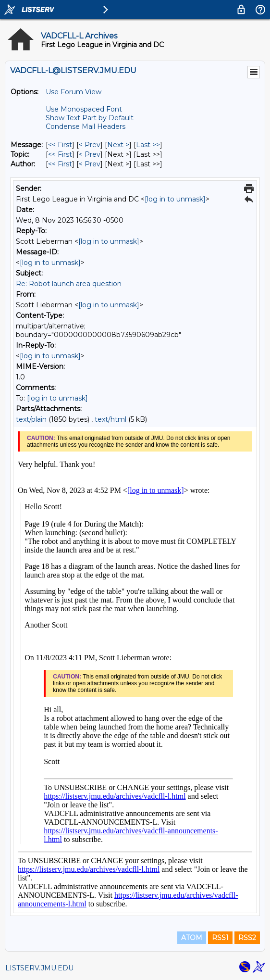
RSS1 (220, 938)
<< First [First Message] (60, 145)
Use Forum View (74, 92)
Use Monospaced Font (84, 109)
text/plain (31, 419)
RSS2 (247, 938)
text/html (110, 419)
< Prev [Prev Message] (90, 145)
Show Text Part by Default (90, 118)
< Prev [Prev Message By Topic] (90, 154)
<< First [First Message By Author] (60, 164)
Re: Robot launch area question (69, 284)
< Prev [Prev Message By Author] (90, 164)
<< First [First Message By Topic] (60, 154)
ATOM (192, 938)
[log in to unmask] (175, 199)
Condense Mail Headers (86, 126)
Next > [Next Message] (118, 145)
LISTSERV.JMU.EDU (39, 968)
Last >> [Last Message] (148, 145)
